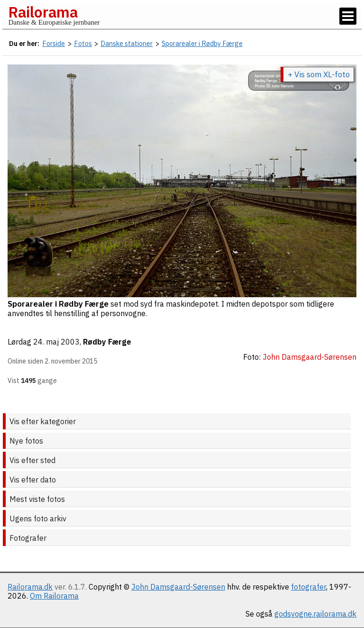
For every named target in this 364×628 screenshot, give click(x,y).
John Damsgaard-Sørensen (178, 587)
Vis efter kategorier (43, 421)
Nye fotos (26, 441)
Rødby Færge (107, 342)
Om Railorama (54, 596)
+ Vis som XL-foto (319, 74)
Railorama (43, 12)
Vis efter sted (32, 460)
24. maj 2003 (56, 342)
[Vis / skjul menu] (348, 16)
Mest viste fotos (37, 499)
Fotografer (28, 538)
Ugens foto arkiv (38, 519)
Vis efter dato (33, 480)
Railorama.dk (30, 587)
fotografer (309, 587)
